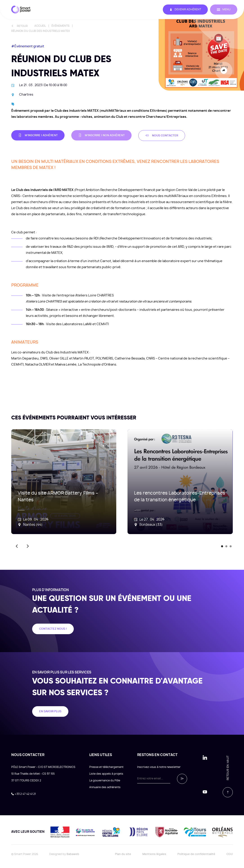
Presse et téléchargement (106, 767)
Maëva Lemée (66, 365)
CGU (230, 854)
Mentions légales (154, 854)
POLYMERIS (104, 359)
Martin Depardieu (25, 359)
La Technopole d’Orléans (97, 365)
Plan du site (123, 854)
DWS (44, 359)
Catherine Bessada (130, 359)
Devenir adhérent (185, 10)
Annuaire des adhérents (105, 787)
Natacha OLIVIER (38, 365)
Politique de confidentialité (196, 854)
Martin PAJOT (84, 359)
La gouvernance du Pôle (105, 780)
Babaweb (73, 854)
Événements (60, 26)
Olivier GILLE (59, 359)
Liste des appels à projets (106, 774)
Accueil (40, 26)
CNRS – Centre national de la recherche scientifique (187, 359)
